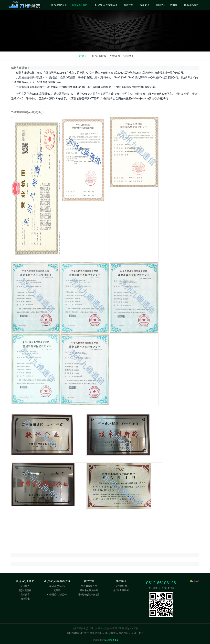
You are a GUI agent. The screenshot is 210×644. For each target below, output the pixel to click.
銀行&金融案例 (121, 590)
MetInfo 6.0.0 (111, 640)
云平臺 (57, 590)
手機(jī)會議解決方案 (89, 594)
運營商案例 (121, 586)
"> (190, 581)
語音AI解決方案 (89, 586)
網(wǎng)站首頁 (59, 5)
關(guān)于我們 (80, 5)
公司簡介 (81, 56)
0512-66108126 (161, 583)
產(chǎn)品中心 (57, 586)
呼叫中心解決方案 (89, 590)
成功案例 (145, 5)
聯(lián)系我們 (191, 5)
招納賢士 (175, 5)
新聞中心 (161, 5)
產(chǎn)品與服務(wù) (106, 5)
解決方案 (128, 5)
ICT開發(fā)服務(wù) (57, 594)
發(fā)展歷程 (99, 56)
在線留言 (115, 56)
